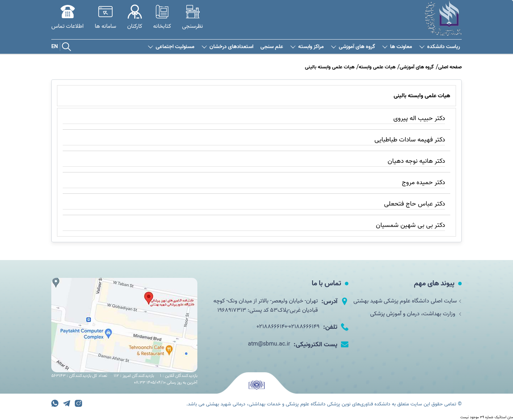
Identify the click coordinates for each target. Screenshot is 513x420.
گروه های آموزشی (353, 47)
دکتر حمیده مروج (423, 183)
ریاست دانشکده (440, 47)
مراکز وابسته (307, 47)
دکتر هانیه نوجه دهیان (416, 161)
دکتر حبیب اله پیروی (419, 118)
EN (55, 47)
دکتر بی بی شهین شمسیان (410, 225)
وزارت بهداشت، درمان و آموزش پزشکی (416, 314)
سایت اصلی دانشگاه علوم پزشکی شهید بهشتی (408, 301)
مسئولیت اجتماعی (171, 47)
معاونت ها (397, 47)
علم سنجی (272, 47)
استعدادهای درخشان (227, 47)
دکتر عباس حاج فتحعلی (414, 204)
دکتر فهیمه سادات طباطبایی (410, 140)
